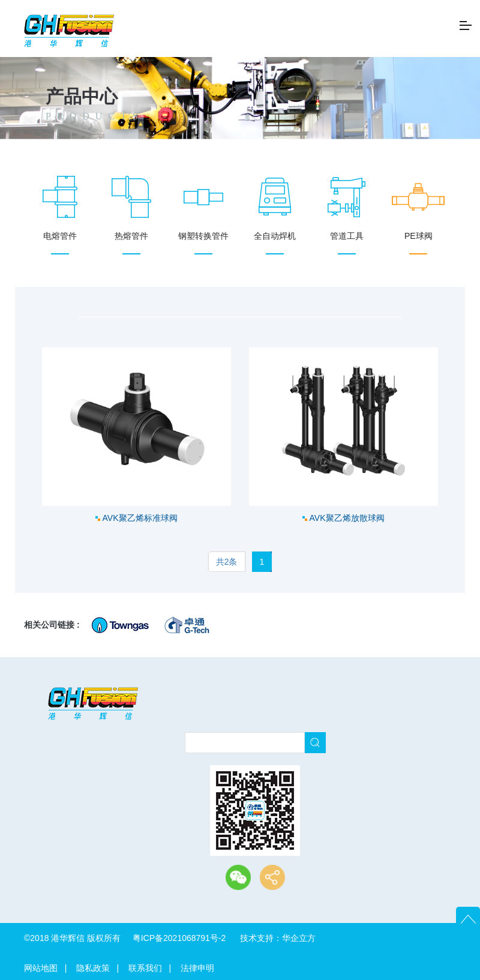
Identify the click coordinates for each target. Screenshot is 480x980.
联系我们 (145, 968)
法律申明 (197, 968)
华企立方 (299, 938)
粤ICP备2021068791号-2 (179, 938)
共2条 (227, 562)
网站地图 (41, 968)
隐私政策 (93, 968)
